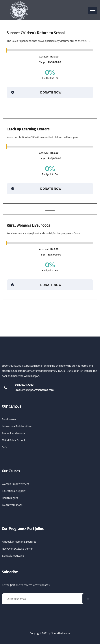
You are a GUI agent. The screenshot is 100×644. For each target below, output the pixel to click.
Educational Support (14, 491)
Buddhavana (9, 419)
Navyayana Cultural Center (17, 549)
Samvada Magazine (13, 556)
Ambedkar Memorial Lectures (19, 542)
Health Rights (10, 498)
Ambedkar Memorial (14, 433)
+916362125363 (24, 385)
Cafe (4, 447)
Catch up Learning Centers (28, 129)
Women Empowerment (16, 484)
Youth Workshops (12, 505)
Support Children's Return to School (36, 33)
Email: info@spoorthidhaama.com (34, 390)
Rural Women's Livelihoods (28, 225)
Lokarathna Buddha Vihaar (17, 426)
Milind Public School (13, 440)
